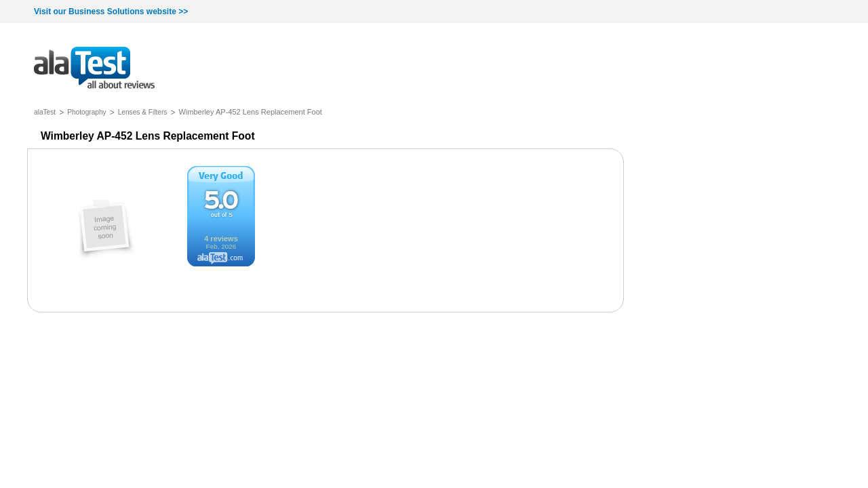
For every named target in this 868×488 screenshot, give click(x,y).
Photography (87, 112)
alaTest (45, 112)
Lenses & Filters (143, 112)
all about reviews (94, 69)
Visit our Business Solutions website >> (111, 12)
